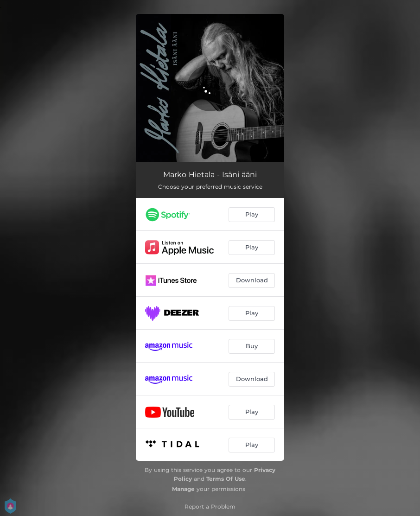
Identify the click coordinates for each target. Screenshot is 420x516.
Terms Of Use (226, 479)
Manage (183, 489)
